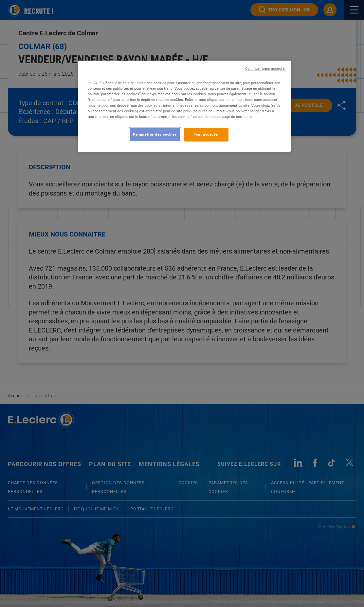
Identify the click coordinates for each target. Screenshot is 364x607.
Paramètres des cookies (155, 134)
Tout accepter (206, 134)
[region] (184, 106)
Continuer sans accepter (265, 69)
